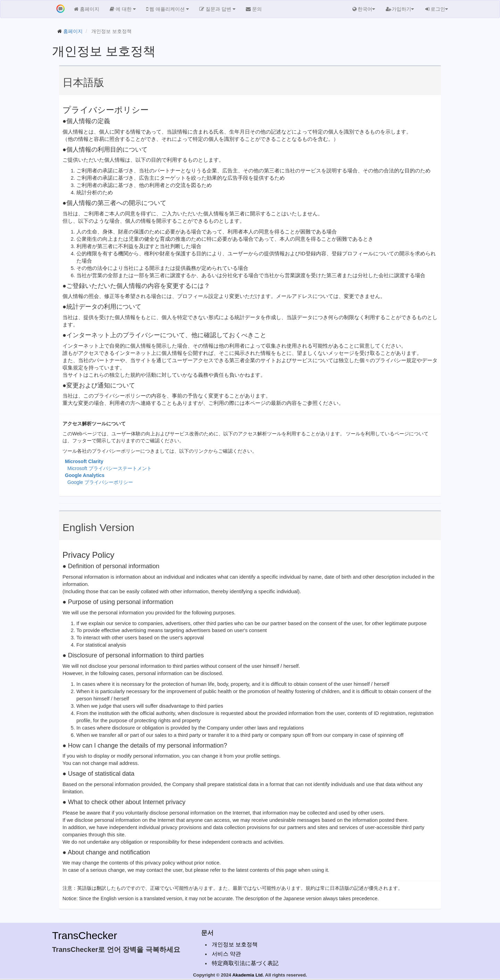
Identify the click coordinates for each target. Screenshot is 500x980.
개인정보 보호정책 (235, 944)
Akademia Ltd (247, 975)
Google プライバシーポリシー (100, 482)
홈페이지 (73, 31)
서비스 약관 (226, 954)
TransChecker (85, 935)
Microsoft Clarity (84, 461)
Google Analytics (85, 475)
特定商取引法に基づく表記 (245, 963)
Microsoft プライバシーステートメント (110, 468)
